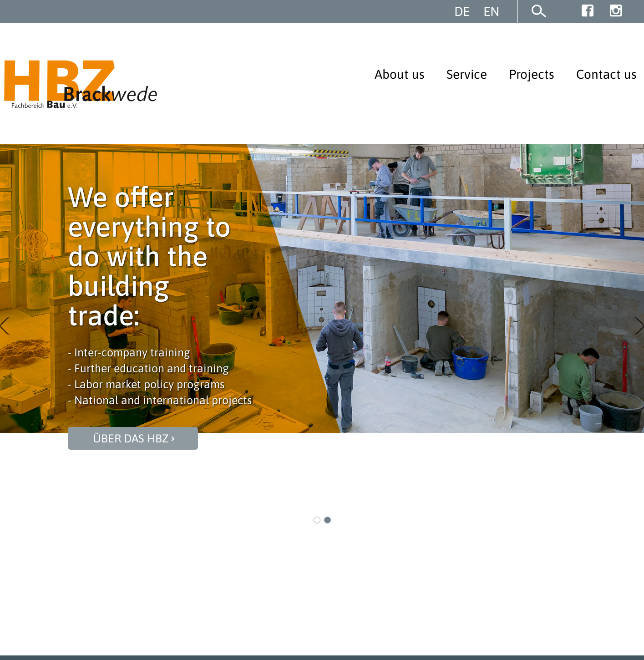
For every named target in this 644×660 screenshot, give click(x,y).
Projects (532, 74)
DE (462, 11)
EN (491, 11)
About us (400, 74)
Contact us (606, 74)
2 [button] (328, 520)
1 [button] (317, 520)
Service (467, 74)
